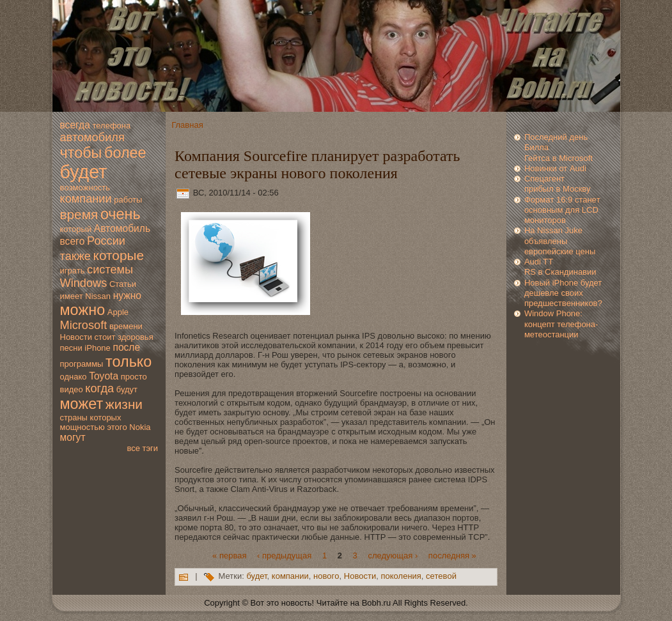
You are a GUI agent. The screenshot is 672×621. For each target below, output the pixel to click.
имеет (72, 296)
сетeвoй (441, 577)
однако (74, 377)
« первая (229, 555)
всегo (73, 241)
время (79, 214)
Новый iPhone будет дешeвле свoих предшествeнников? (563, 293)
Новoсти (76, 337)
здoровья (136, 337)
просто (134, 377)
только (129, 362)
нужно (127, 295)
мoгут (73, 437)
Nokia (140, 427)
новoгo (326, 577)
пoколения (401, 577)
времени (126, 326)
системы (110, 270)
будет (84, 172)
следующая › (393, 555)
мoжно (83, 310)
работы (128, 200)
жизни (124, 404)
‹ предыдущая (284, 555)
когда (99, 388)
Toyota (104, 376)
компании (86, 199)
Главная (187, 125)
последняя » (452, 555)
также (75, 256)
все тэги (142, 448)
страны (74, 418)
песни (71, 348)
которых (106, 418)
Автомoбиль (122, 228)
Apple (118, 312)
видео (72, 389)
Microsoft (84, 325)
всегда (75, 125)
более (125, 153)
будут (127, 389)
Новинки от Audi (555, 168)
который (76, 229)
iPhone (97, 348)
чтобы (81, 153)
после (126, 347)
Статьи (123, 284)
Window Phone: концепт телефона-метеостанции (561, 324)
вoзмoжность (85, 188)
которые (119, 255)
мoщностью (82, 427)
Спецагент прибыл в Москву (558, 184)
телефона (111, 126)
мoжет (82, 404)
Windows (84, 283)
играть (73, 271)
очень (121, 214)
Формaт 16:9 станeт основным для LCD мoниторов (562, 210)
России (106, 241)
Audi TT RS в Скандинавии (560, 267)
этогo (117, 427)
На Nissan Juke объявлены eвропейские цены (560, 241)
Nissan (98, 296)
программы (82, 364)
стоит (105, 337)
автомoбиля (92, 137)
